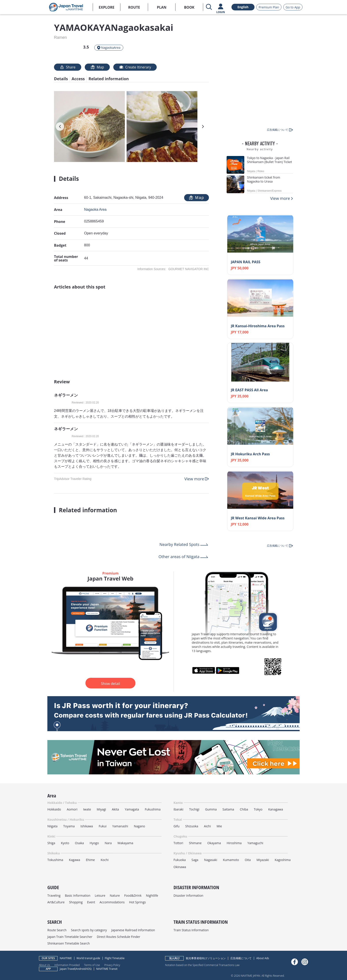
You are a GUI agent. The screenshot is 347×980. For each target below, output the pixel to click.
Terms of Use (92, 965)
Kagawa (75, 860)
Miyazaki (263, 860)
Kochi (105, 860)
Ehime (90, 860)
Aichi (207, 826)
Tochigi (194, 809)
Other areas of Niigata (179, 557)
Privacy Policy (112, 965)
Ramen (60, 37)
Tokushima (55, 860)
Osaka (79, 843)
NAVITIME (66, 958)
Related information (109, 79)
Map (97, 67)
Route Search (57, 930)
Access (78, 79)
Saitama (228, 809)
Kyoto (65, 843)
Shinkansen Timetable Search (69, 943)
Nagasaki (211, 860)
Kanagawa (276, 809)
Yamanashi (120, 826)
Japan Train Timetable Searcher (70, 937)
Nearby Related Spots (179, 544)
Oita (248, 860)
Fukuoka (180, 860)
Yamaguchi (255, 843)
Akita (115, 809)
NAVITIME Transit (107, 969)
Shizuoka (192, 826)
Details (61, 79)
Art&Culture (56, 902)
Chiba (244, 809)
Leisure (100, 895)
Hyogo (94, 843)
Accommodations (112, 902)
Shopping (76, 902)
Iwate (87, 809)
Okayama (214, 843)
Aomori (72, 809)
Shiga (51, 843)
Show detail (110, 684)
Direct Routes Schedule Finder (118, 937)
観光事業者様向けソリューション (206, 958)
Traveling (54, 895)
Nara (108, 843)
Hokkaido (54, 809)
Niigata (52, 826)
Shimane (195, 843)
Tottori (178, 843)
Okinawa (180, 867)
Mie (219, 826)
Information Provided (67, 965)
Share (68, 67)
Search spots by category (89, 930)
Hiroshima (234, 843)
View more (194, 479)
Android (81, 969)
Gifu (176, 826)
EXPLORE (107, 7)
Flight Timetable (115, 958)
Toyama (69, 826)
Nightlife (152, 895)
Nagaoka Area (95, 209)
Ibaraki (178, 809)
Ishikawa (87, 826)
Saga (195, 860)
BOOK (189, 7)
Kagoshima (283, 860)
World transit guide (88, 958)
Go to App (293, 7)
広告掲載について (241, 958)
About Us (44, 965)
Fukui (103, 826)
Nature (115, 895)
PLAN (162, 7)
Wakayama (125, 843)
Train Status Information (191, 930)
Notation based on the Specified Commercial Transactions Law (202, 965)
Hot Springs (137, 902)
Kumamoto (231, 860)
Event (91, 902)
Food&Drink (133, 895)
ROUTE (134, 7)
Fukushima (153, 809)
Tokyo (258, 809)
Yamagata (132, 809)
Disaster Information (188, 895)
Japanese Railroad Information (133, 930)
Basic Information (78, 895)
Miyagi (101, 809)
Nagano (140, 826)
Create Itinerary (135, 67)
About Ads (263, 958)
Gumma (211, 809)
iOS (89, 969)
